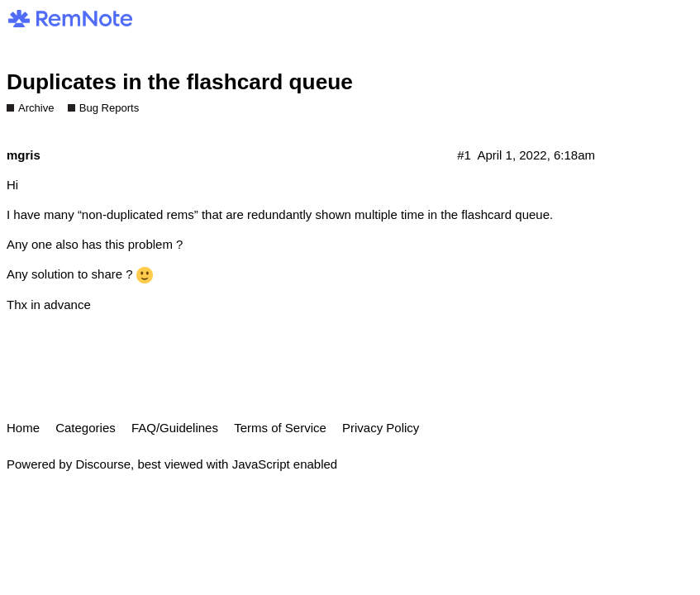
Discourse (103, 464)
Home (23, 428)
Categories (86, 428)
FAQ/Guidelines (175, 428)
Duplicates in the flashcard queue (180, 82)
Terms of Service (280, 428)
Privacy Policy (381, 428)
